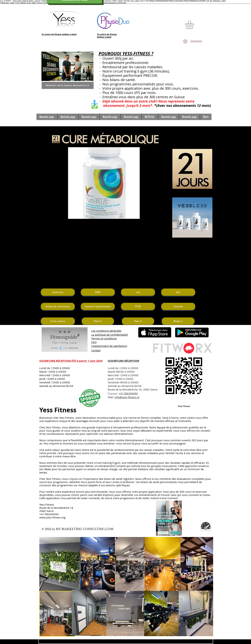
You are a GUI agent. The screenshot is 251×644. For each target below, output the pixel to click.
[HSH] (98, 292)
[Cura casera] (58, 321)
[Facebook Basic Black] (212, 321)
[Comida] (178, 306)
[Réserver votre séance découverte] (68, 85)
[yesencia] (58, 292)
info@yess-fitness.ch (127, 397)
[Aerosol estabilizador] (98, 306)
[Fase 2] (98, 321)
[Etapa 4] (178, 321)
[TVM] (138, 306)
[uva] (138, 292)
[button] (194, 25)
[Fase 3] (138, 321)
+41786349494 (128, 393)
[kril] (178, 292)
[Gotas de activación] (58, 306)
